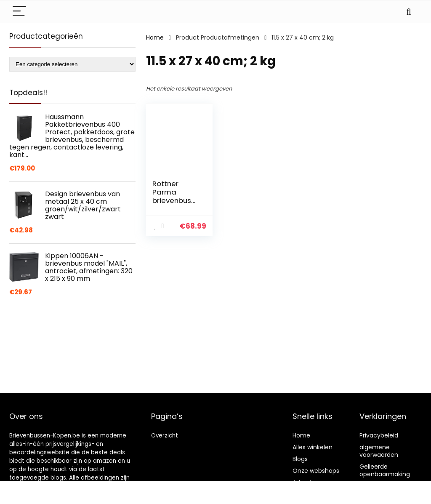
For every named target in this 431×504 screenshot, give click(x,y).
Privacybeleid (379, 435)
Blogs (300, 459)
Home (155, 37)
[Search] (409, 12)
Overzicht (165, 436)
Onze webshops (316, 471)
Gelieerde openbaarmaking (385, 470)
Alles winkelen (313, 447)
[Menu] (19, 12)
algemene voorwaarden (379, 451)
